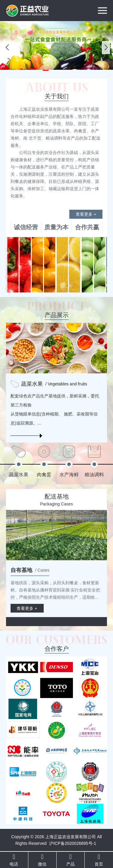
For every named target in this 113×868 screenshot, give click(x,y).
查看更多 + (86, 214)
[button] (46, 70)
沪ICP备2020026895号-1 (73, 843)
